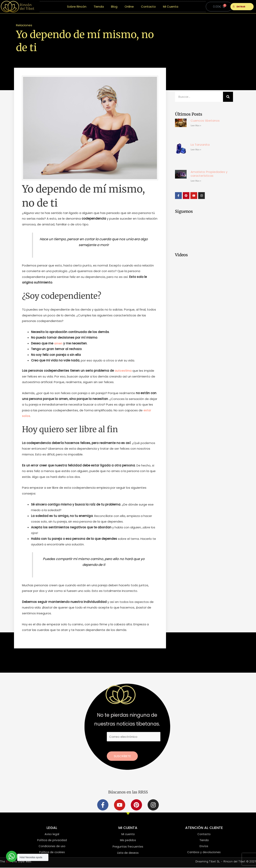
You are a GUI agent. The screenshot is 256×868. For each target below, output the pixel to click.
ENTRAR (239, 7)
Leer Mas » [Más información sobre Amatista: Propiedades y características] (196, 181)
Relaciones (24, 25)
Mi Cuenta (171, 7)
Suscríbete (122, 756)
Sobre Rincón (77, 7)
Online (129, 7)
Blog (114, 7)
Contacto (148, 7)
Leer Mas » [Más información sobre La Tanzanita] (196, 150)
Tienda (99, 7)
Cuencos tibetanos (205, 121)
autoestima (124, 371)
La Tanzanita (200, 145)
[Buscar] (228, 97)
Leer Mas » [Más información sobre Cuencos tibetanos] (196, 126)
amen (59, 343)
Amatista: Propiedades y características (209, 174)
